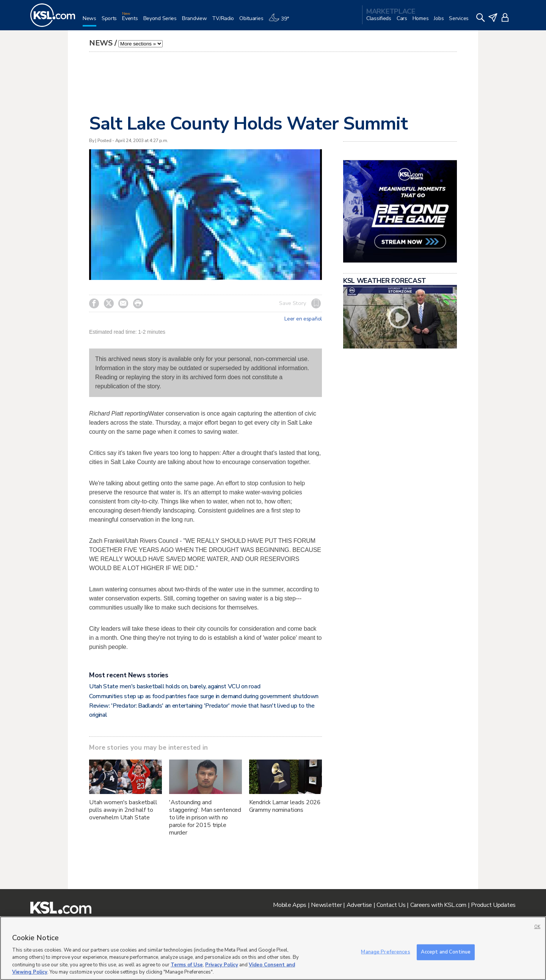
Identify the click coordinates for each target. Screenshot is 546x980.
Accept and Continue (446, 952)
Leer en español (303, 319)
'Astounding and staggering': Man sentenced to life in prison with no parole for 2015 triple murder (205, 817)
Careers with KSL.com (438, 905)
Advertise (359, 905)
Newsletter (326, 905)
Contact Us (391, 905)
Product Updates (493, 905)
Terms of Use (187, 965)
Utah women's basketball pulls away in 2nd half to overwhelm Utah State (123, 810)
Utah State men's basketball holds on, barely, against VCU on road (175, 686)
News (101, 43)
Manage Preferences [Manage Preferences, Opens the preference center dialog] (385, 952)
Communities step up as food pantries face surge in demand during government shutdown (204, 696)
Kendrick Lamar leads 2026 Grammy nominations (285, 806)
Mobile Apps (290, 905)
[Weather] (281, 21)
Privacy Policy (222, 965)
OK (537, 927)
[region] (273, 948)
